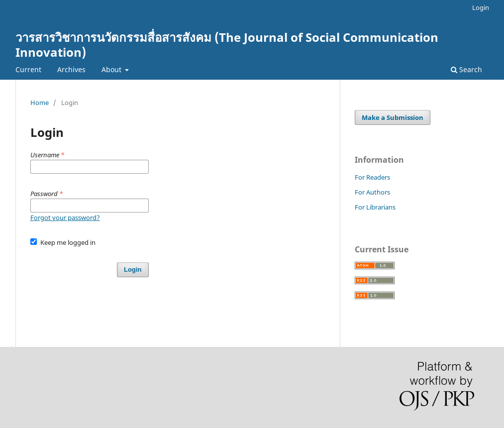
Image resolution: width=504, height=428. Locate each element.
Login (481, 7)
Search (466, 69)
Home (40, 103)
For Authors (372, 192)
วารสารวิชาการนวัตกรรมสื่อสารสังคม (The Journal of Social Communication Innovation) (227, 45)
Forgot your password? (65, 217)
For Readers (372, 177)
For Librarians (375, 207)
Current (28, 69)
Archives (71, 69)
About (112, 69)
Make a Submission (393, 117)
